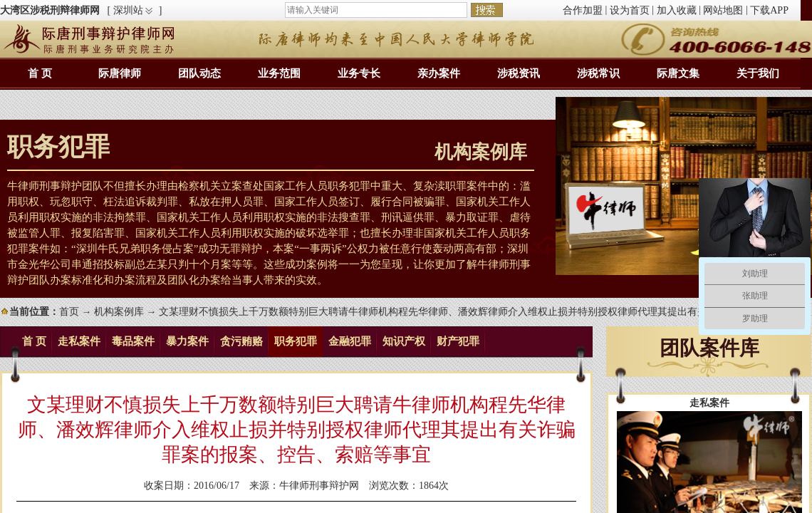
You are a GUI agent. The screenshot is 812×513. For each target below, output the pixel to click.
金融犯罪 (350, 341)
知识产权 (404, 341)
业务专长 (359, 73)
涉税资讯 (519, 73)
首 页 (40, 73)
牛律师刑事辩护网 (319, 486)
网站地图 (723, 10)
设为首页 (630, 10)
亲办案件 (439, 73)
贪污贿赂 (241, 341)
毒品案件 (133, 341)
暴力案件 (187, 341)
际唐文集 (678, 73)
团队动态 (199, 73)
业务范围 (279, 73)
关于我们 (758, 73)
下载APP (769, 10)
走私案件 (79, 341)
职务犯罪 (296, 341)
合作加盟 (583, 10)
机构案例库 (119, 312)
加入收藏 (677, 10)
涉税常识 (598, 73)
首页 (69, 312)
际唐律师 (120, 73)
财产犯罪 (458, 341)
